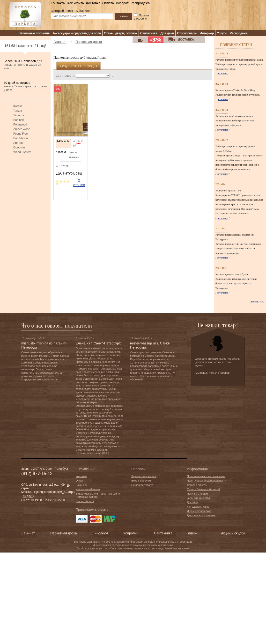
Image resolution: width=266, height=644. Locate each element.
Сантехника (149, 33)
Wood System (22, 152)
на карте (29, 496)
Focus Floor (21, 134)
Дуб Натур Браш (69, 173)
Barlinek (18, 120)
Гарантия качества (198, 498)
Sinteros (19, 115)
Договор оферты (197, 485)
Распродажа (140, 3)
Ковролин (131, 533)
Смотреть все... (257, 302)
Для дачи (167, 33)
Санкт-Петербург (57, 469)
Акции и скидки (233, 533)
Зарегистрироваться (144, 476)
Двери (193, 533)
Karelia (18, 106)
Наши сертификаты (88, 489)
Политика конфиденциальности (207, 481)
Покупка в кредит (198, 494)
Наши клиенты (85, 501)
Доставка (93, 3)
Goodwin (19, 147)
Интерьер (207, 33)
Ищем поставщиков (199, 511)
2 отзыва (79, 183)
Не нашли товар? (142, 485)
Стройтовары (187, 33)
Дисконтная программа (201, 515)
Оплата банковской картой (203, 489)
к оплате (102, 510)
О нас (79, 481)
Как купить (75, 3)
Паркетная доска (64, 533)
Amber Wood (22, 129)
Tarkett (18, 111)
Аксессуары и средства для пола (77, 33)
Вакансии (82, 485)
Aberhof (18, 143)
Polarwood (20, 125)
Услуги (222, 33)
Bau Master (21, 138)
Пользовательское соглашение (206, 476)
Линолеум (100, 533)
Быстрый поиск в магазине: (71, 11)
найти (124, 16)
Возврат (122, 3)
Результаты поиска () (78, 66)
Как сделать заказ (198, 507)
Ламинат (28, 533)
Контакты (58, 3)
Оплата (108, 3)
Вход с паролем (141, 481)
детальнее (223, 73)
